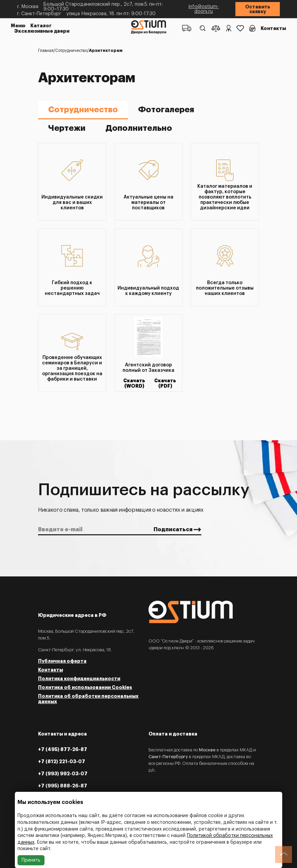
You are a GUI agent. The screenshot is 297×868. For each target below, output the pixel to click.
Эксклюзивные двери (42, 31)
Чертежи (67, 128)
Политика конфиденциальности (79, 679)
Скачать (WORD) (134, 383)
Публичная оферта (62, 661)
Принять (31, 860)
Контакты (273, 28)
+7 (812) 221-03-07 (62, 761)
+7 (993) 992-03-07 (63, 774)
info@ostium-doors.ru (204, 9)
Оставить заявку (258, 9)
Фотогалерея (166, 110)
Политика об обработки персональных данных (88, 699)
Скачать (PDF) (165, 383)
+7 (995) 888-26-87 (63, 786)
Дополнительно (139, 128)
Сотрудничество (83, 110)
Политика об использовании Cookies (85, 687)
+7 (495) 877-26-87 (63, 749)
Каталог (41, 26)
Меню (18, 26)
